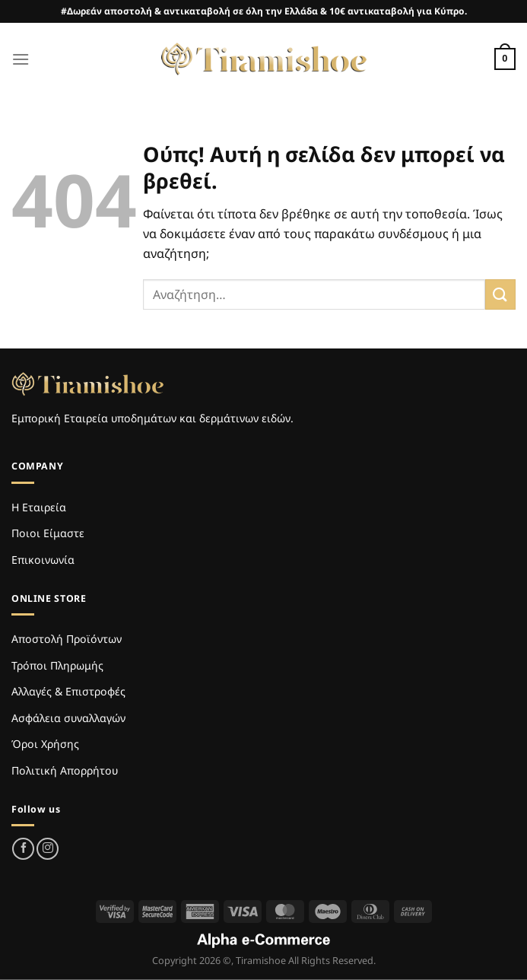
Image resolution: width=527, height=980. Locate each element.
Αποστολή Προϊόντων (67, 639)
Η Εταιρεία (39, 507)
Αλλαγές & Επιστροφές (68, 691)
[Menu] (21, 59)
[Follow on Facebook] (23, 849)
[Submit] (500, 294)
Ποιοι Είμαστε (48, 533)
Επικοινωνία (43, 560)
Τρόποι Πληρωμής (57, 665)
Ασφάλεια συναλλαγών (68, 718)
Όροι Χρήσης (45, 744)
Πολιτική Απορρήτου (65, 770)
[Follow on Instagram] (48, 849)
